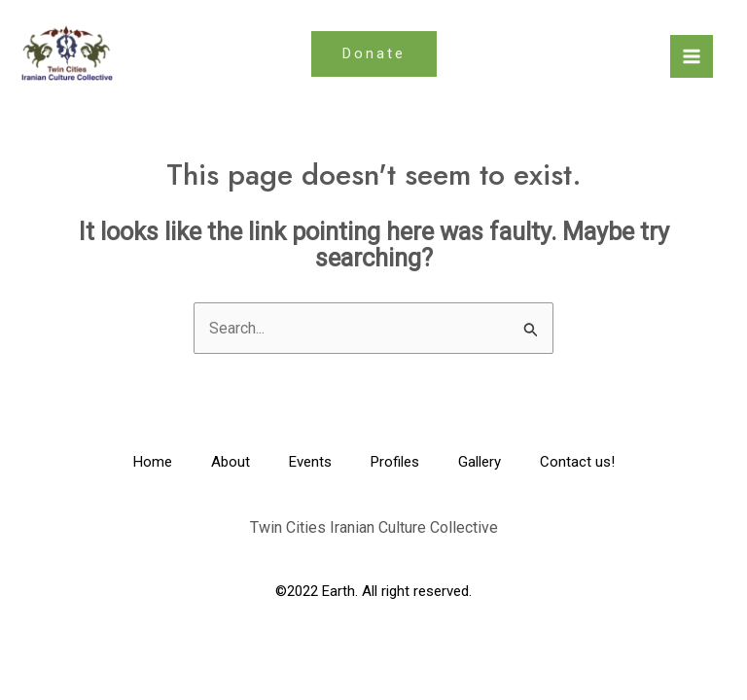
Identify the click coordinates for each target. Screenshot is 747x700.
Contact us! (577, 462)
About (231, 462)
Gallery (480, 462)
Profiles (395, 462)
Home (153, 462)
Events (310, 462)
